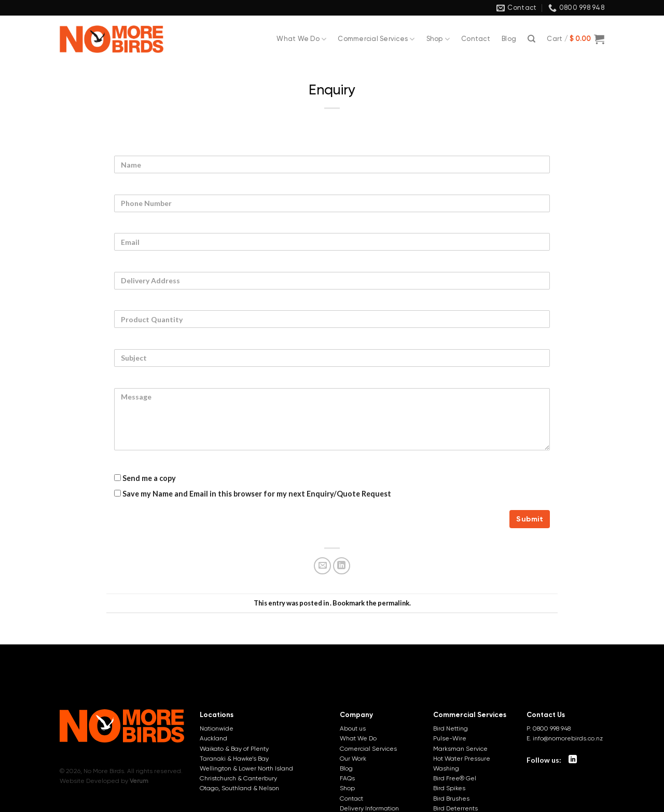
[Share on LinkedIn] (342, 566)
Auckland (213, 738)
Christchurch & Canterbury (238, 778)
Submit (530, 519)
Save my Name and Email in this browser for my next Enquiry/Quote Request (253, 494)
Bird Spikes (449, 788)
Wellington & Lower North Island (246, 768)
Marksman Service (460, 749)
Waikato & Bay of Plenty (234, 749)
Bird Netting (451, 728)
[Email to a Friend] (322, 566)
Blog (509, 39)
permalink (393, 603)
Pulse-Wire (450, 738)
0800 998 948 (552, 728)
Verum (139, 781)
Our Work (353, 759)
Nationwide (217, 728)
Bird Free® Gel (455, 778)
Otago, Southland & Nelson (239, 788)
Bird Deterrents (455, 808)
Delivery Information (369, 808)
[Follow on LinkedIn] (573, 760)
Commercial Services (376, 39)
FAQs (347, 778)
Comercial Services (368, 749)
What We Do (301, 39)
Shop (438, 39)
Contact (476, 39)
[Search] (531, 39)
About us (353, 728)
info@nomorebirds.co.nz (568, 738)
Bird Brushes (451, 799)
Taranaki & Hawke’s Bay (234, 759)
